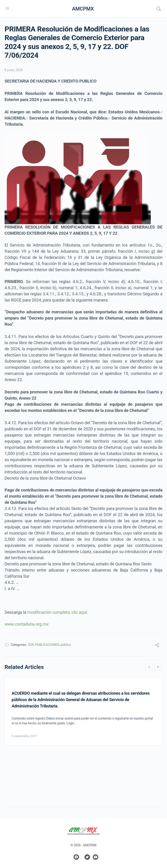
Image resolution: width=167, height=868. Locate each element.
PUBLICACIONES (47, 645)
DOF (31, 645)
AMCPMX (83, 9)
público (66, 645)
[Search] (159, 9)
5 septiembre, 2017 (24, 736)
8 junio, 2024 (14, 70)
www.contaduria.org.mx (27, 624)
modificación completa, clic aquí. (58, 612)
